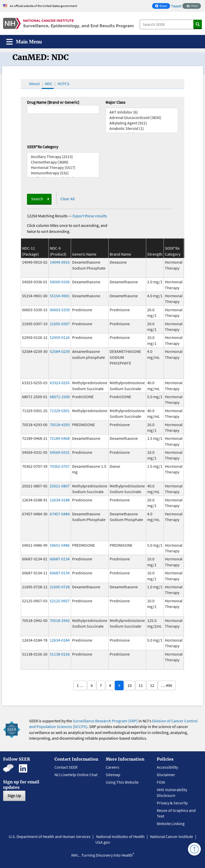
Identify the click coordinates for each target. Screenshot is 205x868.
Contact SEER (66, 767)
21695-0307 (60, 324)
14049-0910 (60, 262)
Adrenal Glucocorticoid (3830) (142, 118)
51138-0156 (60, 654)
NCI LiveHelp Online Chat (76, 775)
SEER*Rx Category (43, 147)
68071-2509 (60, 397)
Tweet (176, 6)
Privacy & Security (172, 803)
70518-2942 (60, 620)
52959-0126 (60, 337)
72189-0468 (60, 438)
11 (141, 685)
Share (162, 6)
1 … (80, 685)
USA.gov (103, 842)
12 (152, 685)
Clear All (68, 199)
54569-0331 (60, 452)
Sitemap (113, 775)
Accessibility (167, 767)
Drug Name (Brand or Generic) (53, 102)
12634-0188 (60, 500)
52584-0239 (60, 351)
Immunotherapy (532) (63, 173)
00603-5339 (60, 310)
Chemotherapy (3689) (63, 162)
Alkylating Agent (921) (142, 123)
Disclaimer (166, 775)
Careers (112, 767)
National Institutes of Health (120, 836)
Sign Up (14, 796)
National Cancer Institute (172, 836)
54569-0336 (60, 282)
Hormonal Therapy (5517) (63, 168)
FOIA (161, 782)
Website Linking (171, 824)
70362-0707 (60, 466)
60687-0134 (60, 559)
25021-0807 (60, 486)
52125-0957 (60, 601)
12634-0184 (60, 640)
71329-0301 (60, 411)
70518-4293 (60, 425)
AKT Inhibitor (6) (142, 112)
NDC (49, 84)
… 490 (167, 685)
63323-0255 (60, 383)
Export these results (90, 216)
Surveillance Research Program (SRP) (105, 721)
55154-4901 (60, 296)
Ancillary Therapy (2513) (63, 157)
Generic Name (84, 254)
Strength (155, 254)
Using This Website (122, 782)
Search (37, 199)
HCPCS (63, 84)
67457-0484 (60, 514)
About (34, 84)
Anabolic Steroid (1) (142, 128)
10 (130, 685)
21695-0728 (60, 587)
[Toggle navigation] (24, 42)
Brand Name (120, 254)
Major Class (115, 102)
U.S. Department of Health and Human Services (50, 836)
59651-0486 (60, 545)
